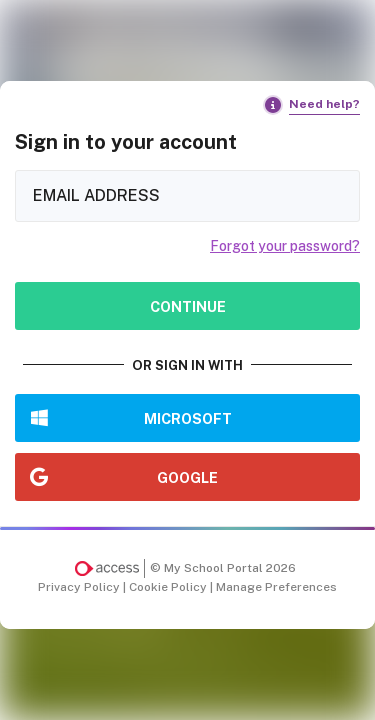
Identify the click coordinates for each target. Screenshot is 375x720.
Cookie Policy (169, 587)
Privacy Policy (80, 587)
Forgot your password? (285, 246)
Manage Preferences (276, 587)
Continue (188, 306)
